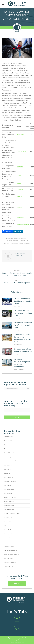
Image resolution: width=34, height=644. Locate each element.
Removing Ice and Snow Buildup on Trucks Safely (23, 350)
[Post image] (7, 302)
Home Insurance (9, 506)
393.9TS (20, 167)
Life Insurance (8, 526)
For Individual (8, 493)
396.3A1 (20, 207)
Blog (15, 238)
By (12, 241)
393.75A (20, 189)
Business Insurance (10, 449)
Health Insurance (9, 502)
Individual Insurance (10, 522)
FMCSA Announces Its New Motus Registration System (23, 301)
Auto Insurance (9, 441)
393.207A (20, 218)
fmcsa (12, 244)
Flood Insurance (9, 489)
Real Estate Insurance (11, 542)
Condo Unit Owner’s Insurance (13, 461)
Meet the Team (9, 530)
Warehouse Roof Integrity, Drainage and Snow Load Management (22, 363)
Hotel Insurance (9, 510)
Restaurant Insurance (11, 550)
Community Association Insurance (14, 457)
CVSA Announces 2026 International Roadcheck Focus (23, 313)
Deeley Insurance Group (13, 638)
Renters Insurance (10, 546)
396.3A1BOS (21, 151)
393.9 (19, 184)
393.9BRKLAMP (23, 225)
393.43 (19, 175)
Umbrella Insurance (10, 562)
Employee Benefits (10, 481)
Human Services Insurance (12, 514)
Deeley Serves (9, 437)
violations (29, 244)
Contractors (8, 469)
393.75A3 (20, 135)
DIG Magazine (8, 477)
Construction (8, 465)
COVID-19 (7, 473)
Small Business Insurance (12, 554)
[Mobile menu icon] (3, 4)
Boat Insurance (9, 445)
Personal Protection (10, 538)
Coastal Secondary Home (12, 453)
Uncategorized (9, 566)
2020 (8, 244)
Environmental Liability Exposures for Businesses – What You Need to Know (22, 338)
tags (16, 244)
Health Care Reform (10, 497)
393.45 (19, 196)
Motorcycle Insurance (11, 534)
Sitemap (27, 638)
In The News (8, 518)
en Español (8, 485)
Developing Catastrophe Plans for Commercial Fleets (23, 325)
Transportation (22, 238)
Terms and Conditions (17, 642)
